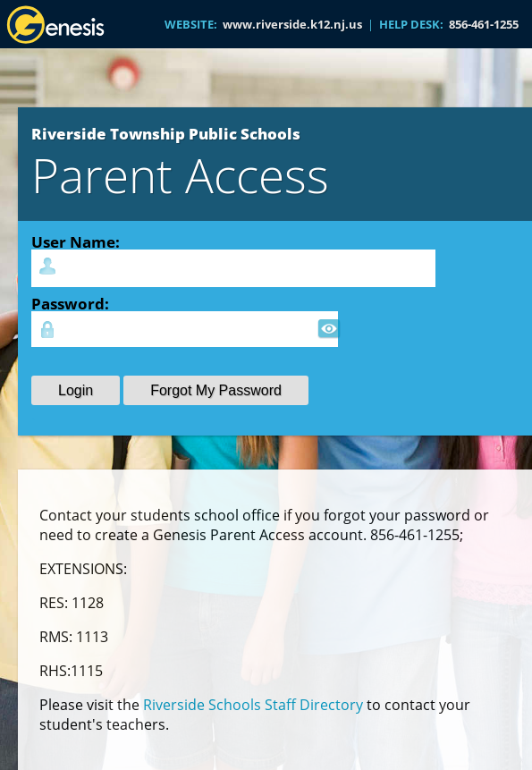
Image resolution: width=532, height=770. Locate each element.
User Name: (76, 241)
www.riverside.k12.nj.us (292, 24)
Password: (70, 303)
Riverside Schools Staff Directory (253, 705)
